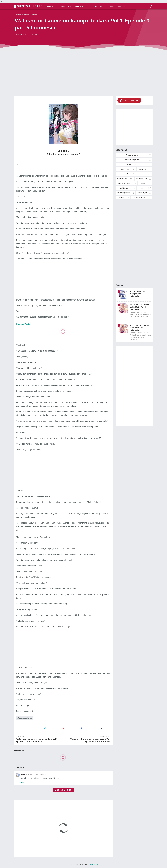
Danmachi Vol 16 (132, 164)
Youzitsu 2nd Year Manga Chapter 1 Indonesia (138, 294)
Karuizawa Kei (122, 179)
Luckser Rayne (93, 864)
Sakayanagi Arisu (123, 193)
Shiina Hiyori (142, 193)
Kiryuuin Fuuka (141, 179)
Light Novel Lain (96, 6)
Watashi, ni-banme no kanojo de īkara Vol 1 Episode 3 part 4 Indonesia (90, 740)
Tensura (121, 198)
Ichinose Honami (132, 174)
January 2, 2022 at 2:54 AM (38, 774)
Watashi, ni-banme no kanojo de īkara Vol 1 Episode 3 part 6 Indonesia (37, 740)
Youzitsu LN (64, 6)
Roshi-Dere (124, 188)
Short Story (51, 6)
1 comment (35, 35)
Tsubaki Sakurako (140, 198)
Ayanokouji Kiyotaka (132, 160)
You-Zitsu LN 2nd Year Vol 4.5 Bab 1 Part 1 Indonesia (139, 328)
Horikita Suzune (124, 169)
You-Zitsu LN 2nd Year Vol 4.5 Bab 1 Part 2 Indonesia (139, 307)
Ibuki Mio (142, 169)
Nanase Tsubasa (124, 183)
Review (143, 183)
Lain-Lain (122, 6)
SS (142, 188)
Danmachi (79, 6)
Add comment (63, 790)
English (112, 6)
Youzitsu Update (28, 6)
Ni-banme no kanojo (25, 718)
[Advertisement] (83, 75)
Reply (24, 782)
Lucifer (24, 774)
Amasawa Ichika (132, 155)
